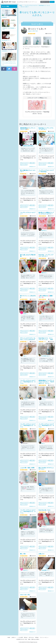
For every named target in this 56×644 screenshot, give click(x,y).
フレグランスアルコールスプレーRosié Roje (46, 171)
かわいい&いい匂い (25, 595)
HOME (9, 638)
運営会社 (26, 638)
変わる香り (33, 163)
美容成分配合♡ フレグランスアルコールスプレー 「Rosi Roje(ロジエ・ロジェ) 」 (46, 382)
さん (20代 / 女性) (33, 31)
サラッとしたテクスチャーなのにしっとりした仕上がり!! (28, 339)
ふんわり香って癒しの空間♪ (27, 468)
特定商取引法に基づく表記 (22, 639)
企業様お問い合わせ (45, 2)
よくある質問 (20, 638)
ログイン (52, 2)
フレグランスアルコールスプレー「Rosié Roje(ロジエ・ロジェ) (28, 425)
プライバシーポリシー (44, 638)
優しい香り (23, 554)
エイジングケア (24, 165)
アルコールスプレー (25, 163)
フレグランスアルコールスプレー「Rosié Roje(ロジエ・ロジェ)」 (28, 382)
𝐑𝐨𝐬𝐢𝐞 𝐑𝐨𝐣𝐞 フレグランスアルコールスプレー (46, 129)
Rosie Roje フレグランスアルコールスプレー (46, 256)
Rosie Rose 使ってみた (45, 510)
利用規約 (37, 638)
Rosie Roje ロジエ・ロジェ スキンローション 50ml (46, 339)
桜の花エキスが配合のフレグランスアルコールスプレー (46, 213)
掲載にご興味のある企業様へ (34, 639)
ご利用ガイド (14, 638)
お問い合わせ (31, 638)
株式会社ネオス (33, 167)
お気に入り (41, 554)
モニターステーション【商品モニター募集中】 (8, 2)
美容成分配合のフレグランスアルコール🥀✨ (28, 129)
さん (29, 146)
